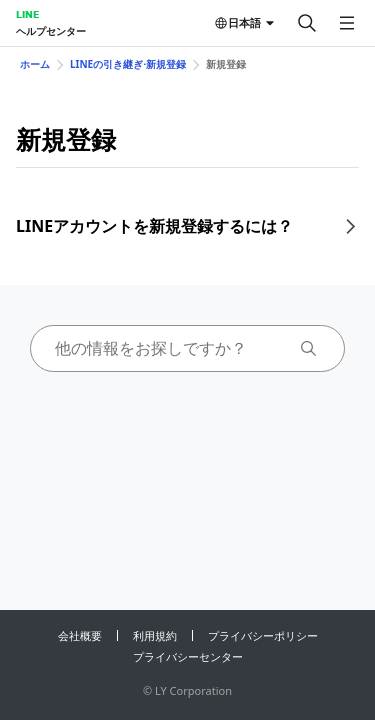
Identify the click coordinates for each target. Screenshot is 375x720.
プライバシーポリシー (263, 635)
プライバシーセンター (188, 656)
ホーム (35, 64)
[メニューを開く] (347, 23)
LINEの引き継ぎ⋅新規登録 (128, 64)
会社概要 (80, 635)
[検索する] (307, 23)
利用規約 (155, 635)
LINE (27, 14)
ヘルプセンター (51, 31)
